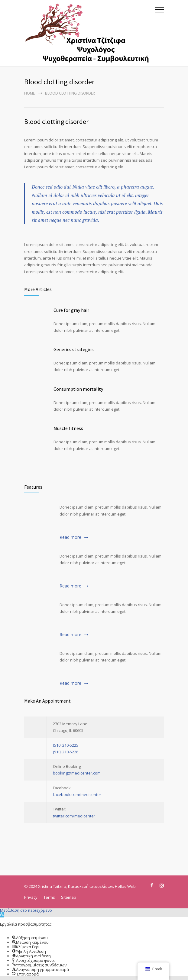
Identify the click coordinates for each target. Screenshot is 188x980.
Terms (49, 897)
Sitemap (69, 897)
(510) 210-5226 (66, 752)
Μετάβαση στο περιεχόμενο (26, 910)
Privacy (31, 897)
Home (29, 93)
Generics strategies (74, 349)
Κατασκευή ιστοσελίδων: (91, 886)
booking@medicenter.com (77, 773)
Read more (70, 537)
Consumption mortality (78, 389)
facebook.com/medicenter (77, 794)
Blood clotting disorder (56, 121)
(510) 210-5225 (66, 745)
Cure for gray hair (71, 310)
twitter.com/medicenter (74, 816)
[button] (2, 915)
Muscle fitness (68, 428)
